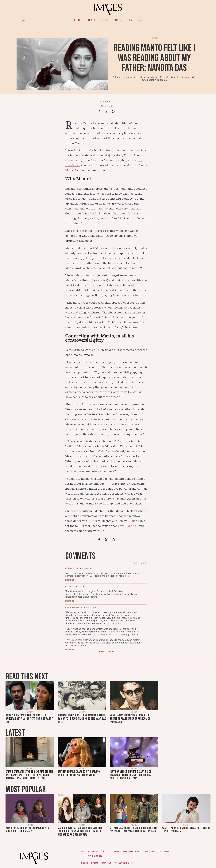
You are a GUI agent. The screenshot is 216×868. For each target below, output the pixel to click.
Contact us (85, 852)
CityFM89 (95, 863)
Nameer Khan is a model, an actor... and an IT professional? (186, 830)
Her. (140, 20)
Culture (104, 20)
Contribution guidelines (92, 856)
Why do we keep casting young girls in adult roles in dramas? (27, 830)
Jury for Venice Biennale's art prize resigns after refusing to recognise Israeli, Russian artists (131, 775)
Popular (143, 563)
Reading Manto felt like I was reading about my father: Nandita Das (154, 58)
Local (130, 20)
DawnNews (113, 863)
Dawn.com (85, 863)
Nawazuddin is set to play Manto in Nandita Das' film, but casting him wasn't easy (30, 719)
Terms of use (169, 852)
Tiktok (124, 852)
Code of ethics (156, 852)
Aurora (103, 863)
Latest (77, 20)
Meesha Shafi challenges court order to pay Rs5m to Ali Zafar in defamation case (133, 830)
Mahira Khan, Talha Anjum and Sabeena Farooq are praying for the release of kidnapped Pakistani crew (80, 831)
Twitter (105, 852)
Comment (118, 20)
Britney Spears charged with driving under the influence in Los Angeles (79, 773)
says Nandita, (127, 526)
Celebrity (90, 20)
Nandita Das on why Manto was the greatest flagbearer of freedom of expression (130, 719)
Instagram (115, 852)
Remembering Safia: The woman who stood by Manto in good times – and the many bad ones (82, 719)
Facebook (96, 852)
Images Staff (108, 101)
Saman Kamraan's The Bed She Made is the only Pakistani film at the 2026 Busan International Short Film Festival (29, 775)
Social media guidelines (139, 852)
